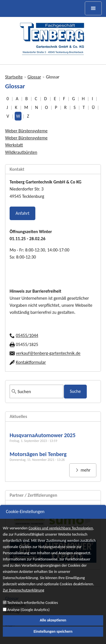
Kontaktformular (31, 362)
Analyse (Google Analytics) (28, 615)
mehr (85, 470)
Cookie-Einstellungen (25, 517)
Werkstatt (14, 145)
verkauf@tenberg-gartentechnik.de (48, 353)
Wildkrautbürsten (21, 152)
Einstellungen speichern (53, 637)
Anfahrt (22, 213)
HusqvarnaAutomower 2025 (43, 435)
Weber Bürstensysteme (26, 131)
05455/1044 (27, 335)
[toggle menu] (93, 8)
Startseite (14, 77)
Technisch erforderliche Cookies (32, 608)
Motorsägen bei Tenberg (38, 454)
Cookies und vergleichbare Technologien (61, 534)
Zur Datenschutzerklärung (23, 596)
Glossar (34, 77)
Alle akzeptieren (53, 626)
